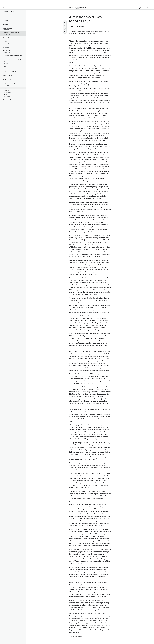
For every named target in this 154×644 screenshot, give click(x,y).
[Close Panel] (24, 8)
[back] (2, 8)
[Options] (151, 8)
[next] (152, 324)
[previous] (28, 324)
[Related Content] (147, 8)
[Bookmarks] (144, 8)
